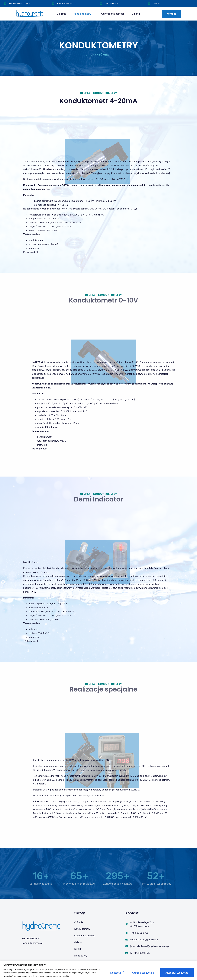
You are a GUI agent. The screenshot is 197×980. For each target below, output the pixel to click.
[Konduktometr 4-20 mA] (5, 4)
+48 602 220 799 (139, 933)
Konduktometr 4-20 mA (20, 3)
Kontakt (78, 949)
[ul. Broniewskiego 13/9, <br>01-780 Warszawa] (127, 924)
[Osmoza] (149, 4)
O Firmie (61, 14)
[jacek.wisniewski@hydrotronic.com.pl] (127, 946)
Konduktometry (84, 14)
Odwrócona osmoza (113, 14)
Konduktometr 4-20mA (99, 101)
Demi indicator (111, 3)
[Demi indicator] (101, 4)
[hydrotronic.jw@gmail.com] (127, 940)
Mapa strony (81, 956)
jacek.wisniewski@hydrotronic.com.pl (150, 946)
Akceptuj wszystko (177, 973)
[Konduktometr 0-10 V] (53, 4)
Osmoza (156, 3)
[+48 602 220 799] (127, 933)
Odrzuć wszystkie (143, 973)
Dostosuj (116, 973)
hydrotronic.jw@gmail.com (144, 940)
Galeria (136, 14)
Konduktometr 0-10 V (67, 3)
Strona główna (97, 55)
